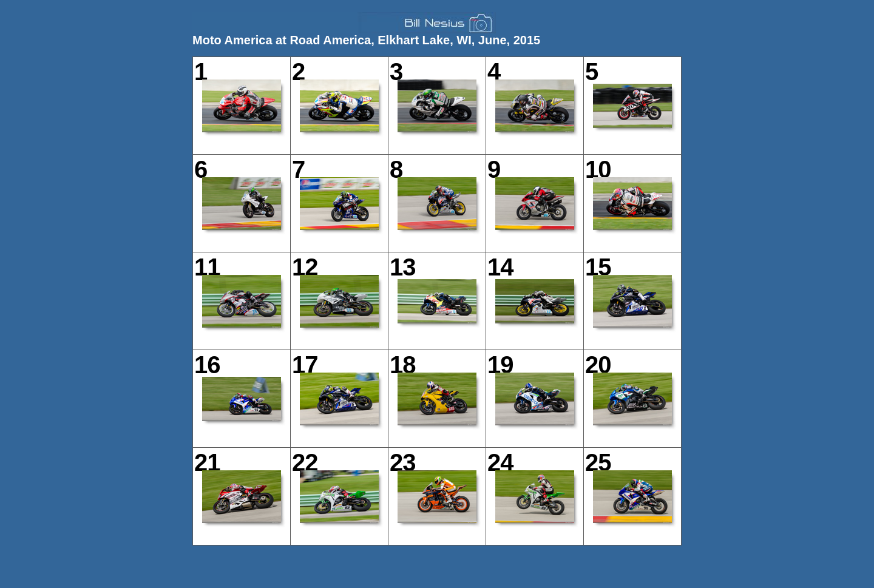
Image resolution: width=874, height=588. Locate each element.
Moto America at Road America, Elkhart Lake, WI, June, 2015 (366, 40)
